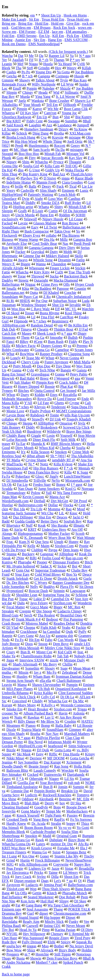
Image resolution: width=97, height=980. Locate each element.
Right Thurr (10, 231)
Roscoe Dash (38, 591)
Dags (45, 881)
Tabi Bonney (11, 427)
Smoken (61, 452)
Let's (57, 881)
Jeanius (7, 762)
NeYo (56, 480)
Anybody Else (16, 244)
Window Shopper (34, 305)
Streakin (8, 611)
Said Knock (15, 125)
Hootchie (42, 954)
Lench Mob (67, 195)
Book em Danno (14, 44)
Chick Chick (26, 697)
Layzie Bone (16, 415)
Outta (34, 293)
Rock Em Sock (64, 28)
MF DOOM (56, 758)
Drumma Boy (12, 913)
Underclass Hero (54, 529)
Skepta (27, 423)
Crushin (70, 721)
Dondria (86, 623)
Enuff (17, 88)
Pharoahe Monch (75, 893)
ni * (27, 954)
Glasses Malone (45, 223)
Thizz (85, 824)
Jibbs (22, 317)
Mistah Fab (53, 154)
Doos (29, 644)
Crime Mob (81, 452)
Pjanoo (30, 726)
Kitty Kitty (42, 272)
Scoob (80, 534)
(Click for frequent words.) (68, 52)
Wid (56, 92)
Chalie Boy (79, 570)
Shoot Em (71, 877)
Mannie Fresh (46, 182)
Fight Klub (48, 628)
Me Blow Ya (50, 721)
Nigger (54, 779)
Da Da (60, 150)
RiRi (33, 558)
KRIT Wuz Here (14, 848)
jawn (5, 717)
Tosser (30, 313)
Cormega (62, 76)
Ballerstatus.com (31, 505)
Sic (4, 701)
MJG (10, 864)
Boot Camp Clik (76, 109)
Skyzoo (7, 317)
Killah (87, 68)
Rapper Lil (57, 56)
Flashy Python (40, 411)
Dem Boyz (61, 644)
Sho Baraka (60, 525)
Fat (18, 905)
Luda (86, 301)
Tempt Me (53, 811)
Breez (44, 378)
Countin (80, 289)
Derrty (49, 803)
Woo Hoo (18, 309)
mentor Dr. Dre (62, 844)
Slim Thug (10, 174)
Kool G (71, 489)
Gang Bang (34, 905)
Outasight (41, 280)
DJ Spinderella (17, 480)
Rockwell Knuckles (57, 795)
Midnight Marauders (17, 399)
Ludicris (31, 795)
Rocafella (70, 395)
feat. (81, 652)
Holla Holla (82, 766)
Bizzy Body (67, 950)
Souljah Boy (73, 521)
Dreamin (65, 260)
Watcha (7, 56)
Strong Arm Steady (20, 681)
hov (62, 803)
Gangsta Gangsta (41, 248)
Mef (20, 64)
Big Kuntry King (35, 174)
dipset (44, 913)
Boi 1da (19, 509)
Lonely (15, 358)
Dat (21, 56)
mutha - (7, 672)
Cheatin (43, 329)
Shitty (59, 207)
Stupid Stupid (29, 917)
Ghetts (59, 403)
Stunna (11, 554)
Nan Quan (25, 489)
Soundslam (10, 297)
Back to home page (16, 974)
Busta (20, 958)
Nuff (29, 525)
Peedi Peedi (82, 244)
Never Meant (76, 926)
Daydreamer (11, 668)
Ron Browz (70, 223)
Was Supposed (33, 938)
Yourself (66, 436)
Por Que (41, 301)
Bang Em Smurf (14, 374)
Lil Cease (76, 219)
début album (36, 456)
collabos (8, 419)
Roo (5, 248)
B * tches (22, 407)
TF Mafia (13, 460)
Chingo (12, 423)
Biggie (26, 264)
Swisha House (12, 472)
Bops (57, 807)
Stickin (80, 268)
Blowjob (8, 378)
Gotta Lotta (63, 750)
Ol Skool (13, 313)
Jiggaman (9, 305)
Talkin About (45, 80)
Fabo (49, 640)
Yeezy (11, 190)
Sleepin (7, 211)
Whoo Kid (47, 448)
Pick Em (73, 36)
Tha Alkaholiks (82, 456)
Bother (59, 946)
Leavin (7, 685)
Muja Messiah (29, 648)
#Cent (38, 342)
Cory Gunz (26, 636)
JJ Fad (83, 329)
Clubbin (37, 550)
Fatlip (81, 260)
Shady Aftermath (25, 664)
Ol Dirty (87, 930)
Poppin (32, 88)
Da (41, 56)
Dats (5, 529)
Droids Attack (68, 578)
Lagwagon (78, 591)
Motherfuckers (77, 811)
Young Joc (69, 113)
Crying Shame (36, 460)
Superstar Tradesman (50, 570)
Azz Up (45, 636)
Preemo (82, 346)
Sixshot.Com (64, 546)
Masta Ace (57, 497)
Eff (57, 309)
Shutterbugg (11, 836)
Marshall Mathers (77, 734)
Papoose (63, 289)
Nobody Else (83, 656)
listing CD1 (52, 926)
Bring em (9, 23)
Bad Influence (12, 897)
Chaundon (59, 264)
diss (21, 170)
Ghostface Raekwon (16, 117)
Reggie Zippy (59, 938)
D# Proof (80, 501)
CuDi (59, 272)
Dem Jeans (71, 550)
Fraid (6, 574)
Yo (78, 231)
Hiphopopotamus (30, 534)
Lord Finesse (67, 399)
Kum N (25, 542)
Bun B (48, 787)
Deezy (46, 186)
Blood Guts (10, 615)
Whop (11, 395)
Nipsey (11, 162)
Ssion (57, 852)
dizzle (6, 595)
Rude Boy (9, 942)
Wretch (7, 721)
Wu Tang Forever (70, 493)
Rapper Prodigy (51, 354)
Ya (72, 56)
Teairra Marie (31, 730)
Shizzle (65, 88)
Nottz (44, 464)
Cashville (27, 190)
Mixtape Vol (75, 154)
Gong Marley (31, 811)
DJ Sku (76, 803)
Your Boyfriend (51, 783)
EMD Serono (27, 36)
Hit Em (34, 640)
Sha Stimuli (10, 828)
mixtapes (77, 150)
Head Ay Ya (28, 930)
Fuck (60, 186)
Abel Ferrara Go (18, 840)
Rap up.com (74, 558)
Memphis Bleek (13, 832)
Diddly (30, 203)
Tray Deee (63, 366)
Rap (90, 521)
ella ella (45, 681)
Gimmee (75, 730)
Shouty (50, 668)
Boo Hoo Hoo (29, 154)
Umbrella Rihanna (15, 693)
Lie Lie (87, 186)
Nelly (34, 587)
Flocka (68, 505)
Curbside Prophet (43, 832)
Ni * (31, 464)
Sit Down (86, 587)
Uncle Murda (25, 215)
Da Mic (78, 701)
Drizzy (64, 129)
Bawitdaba (10, 922)
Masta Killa (10, 403)
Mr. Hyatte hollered (21, 566)
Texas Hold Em (53, 19)
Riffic (53, 754)
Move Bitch (10, 803)
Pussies (72, 815)
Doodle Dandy (12, 766)
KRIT (32, 529)
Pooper (42, 562)
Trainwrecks (53, 775)
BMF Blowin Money (66, 444)
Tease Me (33, 358)
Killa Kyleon (63, 464)
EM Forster (27, 32)
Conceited (19, 701)
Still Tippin (63, 954)
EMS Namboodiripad (44, 44)
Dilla (55, 877)
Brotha (59, 133)
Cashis (11, 72)
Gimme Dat (32, 256)
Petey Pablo (79, 374)
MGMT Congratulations (74, 411)
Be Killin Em (78, 325)
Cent (82, 505)
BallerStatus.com (80, 885)
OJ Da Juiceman (75, 211)
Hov (58, 68)
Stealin (56, 824)
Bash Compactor (37, 231)
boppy (71, 824)
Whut (10, 354)
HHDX (25, 301)
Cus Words (66, 640)
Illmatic (79, 525)
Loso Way (56, 199)
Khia (25, 289)
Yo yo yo (65, 828)
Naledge (48, 88)
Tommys (83, 795)
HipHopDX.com (30, 746)
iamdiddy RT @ (64, 460)
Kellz (31, 546)
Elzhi (52, 942)
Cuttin (53, 211)
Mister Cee (44, 652)
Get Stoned (68, 391)
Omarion (66, 423)
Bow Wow (14, 950)
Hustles (22, 677)
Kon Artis (28, 901)
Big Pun (8, 599)
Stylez (41, 877)
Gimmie (8, 80)
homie (76, 264)
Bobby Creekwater (15, 350)
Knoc (73, 513)
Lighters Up (37, 868)
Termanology (16, 493)
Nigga (33, 64)
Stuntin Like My (67, 856)
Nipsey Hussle (53, 219)
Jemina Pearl (53, 885)
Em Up (44, 36)
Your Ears (22, 574)
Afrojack (47, 950)
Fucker (20, 252)
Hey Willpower (34, 934)
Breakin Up (70, 791)
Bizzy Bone (77, 840)
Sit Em (34, 19)
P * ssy (75, 60)
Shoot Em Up (51, 15)
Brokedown (49, 427)
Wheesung (37, 268)
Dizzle (11, 730)
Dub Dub (9, 329)
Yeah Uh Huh (12, 431)
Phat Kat (67, 387)
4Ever (11, 178)
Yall (49, 493)
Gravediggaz (40, 374)
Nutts (18, 717)
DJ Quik (43, 750)
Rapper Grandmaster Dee (71, 583)
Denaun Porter (12, 742)
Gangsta (44, 76)
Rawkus (34, 717)
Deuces (62, 517)
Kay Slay (76, 158)
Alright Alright (13, 268)
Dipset (71, 917)
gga (77, 378)
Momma (54, 509)
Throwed (38, 276)
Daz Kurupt (52, 762)
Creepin (25, 611)
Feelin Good (51, 558)
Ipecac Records (52, 158)
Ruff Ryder (73, 203)
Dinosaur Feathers (66, 562)
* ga (69, 881)
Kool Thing (73, 313)
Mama (22, 685)
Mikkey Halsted (57, 256)
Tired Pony (82, 938)
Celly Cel (48, 697)
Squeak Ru (84, 942)
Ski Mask (24, 754)
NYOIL (12, 934)
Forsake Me (66, 848)
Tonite (54, 415)
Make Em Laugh (14, 19)
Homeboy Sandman (39, 129)
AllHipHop (46, 423)
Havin (63, 713)
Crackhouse (29, 632)
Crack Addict (69, 382)
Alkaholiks (10, 105)
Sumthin (71, 121)
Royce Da (45, 399)
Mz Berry (50, 664)
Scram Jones (84, 350)
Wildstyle (54, 431)
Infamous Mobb (60, 742)
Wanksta (38, 101)
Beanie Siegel (39, 766)
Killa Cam (52, 166)
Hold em (57, 23)
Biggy (58, 607)
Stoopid (7, 154)
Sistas (69, 868)
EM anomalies (76, 32)
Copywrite (61, 864)
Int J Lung (9, 856)
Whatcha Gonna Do (16, 844)
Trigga (82, 709)
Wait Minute (86, 538)
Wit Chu (47, 513)
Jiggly (54, 476)
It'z (23, 452)
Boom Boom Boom (39, 828)
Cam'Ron (67, 317)
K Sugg (82, 472)
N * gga (85, 56)
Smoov (7, 738)
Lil (33, 317)
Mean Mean (82, 668)
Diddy (30, 427)
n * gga (67, 333)
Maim (45, 546)
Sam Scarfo (41, 150)
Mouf (81, 509)
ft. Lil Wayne (65, 97)
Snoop (43, 644)
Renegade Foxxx (14, 84)
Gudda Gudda (25, 521)
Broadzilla (86, 868)
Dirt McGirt (59, 501)
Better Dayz (49, 521)
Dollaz (53, 505)
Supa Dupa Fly (82, 407)
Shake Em (85, 464)
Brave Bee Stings (79, 431)
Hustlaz (7, 505)
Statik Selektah (17, 578)
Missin (23, 672)
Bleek (6, 68)
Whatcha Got (58, 701)
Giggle (36, 436)
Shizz (31, 950)
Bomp (46, 726)
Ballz (32, 186)
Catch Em (9, 333)
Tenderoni (58, 407)
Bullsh (73, 338)
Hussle (79, 76)
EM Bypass (42, 28)
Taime (53, 873)
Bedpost (52, 619)
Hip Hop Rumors (46, 468)
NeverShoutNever (79, 860)
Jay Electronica (17, 873)
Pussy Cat (31, 297)
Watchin (88, 309)
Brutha (35, 734)
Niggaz (30, 284)
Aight (39, 199)
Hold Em (42, 23)
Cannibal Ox (60, 599)
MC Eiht (83, 799)
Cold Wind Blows (48, 574)
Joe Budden (85, 88)
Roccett (60, 146)
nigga (66, 178)
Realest (7, 260)
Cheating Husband (15, 807)
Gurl (31, 913)
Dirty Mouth (25, 448)
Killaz (6, 133)
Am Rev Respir (71, 717)
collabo (51, 235)
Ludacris (32, 885)
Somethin (32, 668)
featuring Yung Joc (56, 595)
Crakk (6, 966)
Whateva (8, 113)
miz (5, 664)
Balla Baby (64, 726)
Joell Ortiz (75, 141)
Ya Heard (65, 64)
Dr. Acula (39, 824)
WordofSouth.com (15, 501)
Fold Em (8, 36)
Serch (28, 615)
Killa (68, 472)
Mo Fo (51, 672)
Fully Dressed (32, 942)
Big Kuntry (84, 117)
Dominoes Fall (17, 468)
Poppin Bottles (45, 791)
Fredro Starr (42, 485)
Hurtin (25, 860)
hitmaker (8, 632)
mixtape (75, 137)
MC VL (71, 309)
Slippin (12, 92)
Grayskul (38, 252)
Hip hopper (52, 917)
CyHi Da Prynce (14, 550)
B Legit (37, 211)
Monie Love (15, 411)
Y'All (28, 403)
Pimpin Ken (45, 382)
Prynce (58, 162)
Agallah (18, 60)
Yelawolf (30, 219)
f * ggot (77, 485)
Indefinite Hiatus (19, 182)
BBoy (24, 342)
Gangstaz (47, 554)
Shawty (25, 80)
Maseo (27, 333)
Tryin (64, 80)
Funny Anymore (56, 362)
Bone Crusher (59, 101)
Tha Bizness (71, 235)
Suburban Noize (65, 301)
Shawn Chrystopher (46, 685)
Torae (22, 276)
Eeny (40, 754)
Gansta (82, 370)
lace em (57, 32)
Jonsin (63, 787)
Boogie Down (76, 807)
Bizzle (11, 750)
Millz (64, 239)
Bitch (89, 562)
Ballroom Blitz (17, 770)
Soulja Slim (70, 832)
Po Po (26, 72)
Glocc (40, 476)
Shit (67, 117)
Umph (59, 542)
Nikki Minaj (15, 758)
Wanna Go (39, 852)
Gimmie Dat (20, 791)
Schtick (22, 133)
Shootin (7, 917)
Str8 (30, 68)
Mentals (84, 468)
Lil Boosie (85, 726)
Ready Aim (31, 922)
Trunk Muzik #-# (28, 619)
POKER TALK (79, 909)
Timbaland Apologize (22, 787)
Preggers (13, 954)
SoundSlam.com (14, 227)
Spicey (66, 942)
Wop (33, 889)
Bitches (24, 391)
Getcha (11, 76)
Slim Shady (48, 190)
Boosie (50, 387)
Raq (69, 509)
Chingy (28, 92)
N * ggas (24, 738)
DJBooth (70, 105)
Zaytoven (13, 885)
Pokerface (23, 476)
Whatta (44, 207)
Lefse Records (17, 440)
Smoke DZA (50, 203)
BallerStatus (11, 284)
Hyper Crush (85, 284)
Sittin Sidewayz (80, 746)
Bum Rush (56, 342)
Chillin (67, 664)
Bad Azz (59, 174)
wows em (85, 28)
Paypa (53, 550)
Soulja (81, 448)
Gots (20, 158)
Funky (74, 922)
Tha (19, 68)
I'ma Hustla (71, 754)
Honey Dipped (29, 387)
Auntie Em (23, 40)
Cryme (74, 403)
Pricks (39, 873)
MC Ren (74, 607)
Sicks (89, 648)
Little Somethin (13, 587)
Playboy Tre (29, 178)
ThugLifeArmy (82, 174)
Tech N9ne (47, 370)
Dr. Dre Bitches (18, 583)
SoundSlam (55, 730)
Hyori (6, 619)
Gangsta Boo (83, 239)
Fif (31, 60)
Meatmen (13, 726)
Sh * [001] (58, 456)
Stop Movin (87, 436)
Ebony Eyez (32, 235)
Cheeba (65, 448)
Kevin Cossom (33, 497)
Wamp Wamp (28, 239)
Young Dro (44, 72)
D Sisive (50, 178)
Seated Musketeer (41, 897)
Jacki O (78, 517)
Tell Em (52, 105)
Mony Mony (27, 705)
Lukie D (39, 599)
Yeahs (66, 628)
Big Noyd (36, 742)
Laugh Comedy (45, 770)
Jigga (10, 660)
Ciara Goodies (72, 182)
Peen (84, 897)
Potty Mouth (22, 366)
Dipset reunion (25, 881)
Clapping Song (79, 354)
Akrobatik (46, 799)
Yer (4, 60)
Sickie (62, 566)
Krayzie (58, 137)
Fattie (6, 272)
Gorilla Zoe (26, 783)
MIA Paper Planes (20, 689)
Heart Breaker (38, 709)
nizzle (54, 660)
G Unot (35, 170)
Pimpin (22, 109)
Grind (11, 860)
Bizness (7, 239)
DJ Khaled (51, 293)
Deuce (87, 574)
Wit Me (53, 109)
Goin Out (23, 570)
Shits (26, 162)
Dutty (54, 252)
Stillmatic (72, 92)
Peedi (19, 146)
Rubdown (37, 415)
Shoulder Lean (27, 595)
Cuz (5, 366)
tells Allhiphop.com (33, 864)
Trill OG (71, 166)
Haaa (83, 640)
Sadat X (46, 566)
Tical (73, 186)
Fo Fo (19, 640)
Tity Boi (8, 930)
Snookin (31, 836)
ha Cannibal (51, 632)
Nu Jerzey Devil (81, 946)
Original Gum (67, 836)
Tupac (24, 599)
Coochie (70, 293)
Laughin (35, 125)
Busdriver (34, 431)
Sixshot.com (63, 709)
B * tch (27, 76)
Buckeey (28, 554)
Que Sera (42, 542)
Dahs (21, 603)
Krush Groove (41, 848)
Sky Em (39, 40)
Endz (85, 399)
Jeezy (6, 215)
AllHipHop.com (14, 325)
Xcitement (74, 762)
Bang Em (47, 215)
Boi (75, 566)
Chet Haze (9, 938)
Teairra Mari (11, 203)
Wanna (41, 264)
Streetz (23, 280)
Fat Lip (22, 485)
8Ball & (88, 958)
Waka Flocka (75, 170)
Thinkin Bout (64, 329)
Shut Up (58, 305)
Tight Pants (53, 815)
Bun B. (26, 652)
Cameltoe (62, 350)
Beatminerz (60, 321)
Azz (49, 125)
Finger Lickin (60, 268)
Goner (45, 856)
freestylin (9, 811)
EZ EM (44, 32)
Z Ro (47, 297)
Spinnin (59, 591)
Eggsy (6, 779)
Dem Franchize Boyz (43, 472)
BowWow (27, 354)
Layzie (23, 223)
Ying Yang (43, 97)
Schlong (81, 595)
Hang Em (55, 40)
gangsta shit (64, 636)
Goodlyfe (41, 807)
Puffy (82, 632)
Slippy (64, 901)
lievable (75, 305)
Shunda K (38, 444)
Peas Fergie (15, 868)
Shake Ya (9, 656)
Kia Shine (9, 799)
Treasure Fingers (14, 852)
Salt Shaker (22, 382)
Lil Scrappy (10, 129)
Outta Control (45, 391)
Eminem (68, 190)
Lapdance (65, 125)
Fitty (32, 158)
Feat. (10, 542)
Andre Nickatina (18, 962)
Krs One (28, 856)
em (32, 15)
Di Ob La (67, 697)
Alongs (7, 534)
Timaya (26, 329)
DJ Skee (80, 901)
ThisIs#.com (15, 889)
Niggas (26, 750)
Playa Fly (67, 587)
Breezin (89, 815)
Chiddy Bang (16, 436)
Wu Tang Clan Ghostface (66, 905)
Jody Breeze (11, 644)
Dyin (26, 199)
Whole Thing (52, 141)
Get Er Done (43, 578)
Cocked (33, 775)
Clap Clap (73, 738)
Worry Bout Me (60, 538)
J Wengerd (62, 378)
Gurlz (87, 578)
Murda (25, 97)
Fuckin (81, 628)
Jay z (37, 672)
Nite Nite (9, 901)
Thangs (59, 60)
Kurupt (7, 705)
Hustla (48, 64)
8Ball (87, 121)
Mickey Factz (26, 346)
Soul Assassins (37, 909)
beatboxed (55, 746)
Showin (36, 958)
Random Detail (42, 325)
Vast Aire (81, 599)
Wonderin (85, 603)
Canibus (74, 199)
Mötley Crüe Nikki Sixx (62, 648)
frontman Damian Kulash (74, 677)
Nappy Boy (82, 864)
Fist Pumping (73, 619)
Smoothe (56, 338)
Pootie (84, 546)
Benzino (65, 799)
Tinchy (89, 856)
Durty (25, 395)
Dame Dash (10, 538)
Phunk (6, 158)
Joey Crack (23, 877)
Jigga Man (9, 497)
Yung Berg (41, 819)
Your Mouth (32, 105)
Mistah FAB (77, 207)
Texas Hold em (78, 19)
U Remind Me (79, 934)
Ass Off (77, 529)
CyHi (81, 64)
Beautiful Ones (71, 615)
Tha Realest (46, 615)
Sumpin (78, 787)
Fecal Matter (16, 607)
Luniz (84, 190)
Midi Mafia (82, 362)
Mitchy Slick (54, 922)
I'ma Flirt (48, 317)
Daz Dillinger (23, 517)
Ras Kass (80, 80)
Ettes (54, 395)
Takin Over (62, 231)
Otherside (36, 779)
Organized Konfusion (71, 689)
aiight (6, 905)
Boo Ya (72, 574)
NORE (90, 783)
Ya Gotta (63, 72)
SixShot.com (63, 603)
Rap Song (61, 766)
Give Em (73, 23)
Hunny (74, 542)
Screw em (9, 32)
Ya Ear (21, 444)
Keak (42, 525)
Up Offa (21, 893)
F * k (20, 779)
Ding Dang (41, 133)
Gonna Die (10, 166)
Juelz (22, 101)
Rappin (7, 636)
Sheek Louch (46, 333)
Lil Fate (43, 403)
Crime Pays (49, 284)
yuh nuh (74, 783)
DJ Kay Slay (29, 113)
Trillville (40, 480)
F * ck (68, 468)
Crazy (11, 652)
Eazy (35, 227)
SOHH (18, 248)
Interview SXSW (32, 660)
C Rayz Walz (40, 309)
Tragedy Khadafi (79, 419)
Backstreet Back (76, 276)
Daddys (7, 280)
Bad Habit (27, 378)
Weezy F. (9, 264)
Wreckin (67, 770)
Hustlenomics (39, 146)
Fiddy (73, 342)
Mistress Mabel (37, 623)
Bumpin (88, 836)
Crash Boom (11, 623)
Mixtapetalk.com (78, 480)
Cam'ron (50, 113)
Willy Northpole (44, 84)
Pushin (88, 338)
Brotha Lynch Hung (21, 137)
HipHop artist (23, 207)
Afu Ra (83, 844)
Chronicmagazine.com (70, 913)
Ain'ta (18, 529)
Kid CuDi (65, 652)
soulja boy (14, 946)
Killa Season (40, 452)
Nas (65, 244)
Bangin (66, 370)
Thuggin (75, 162)
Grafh (22, 211)
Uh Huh (44, 689)
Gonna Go (42, 350)
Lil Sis (69, 779)
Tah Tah (63, 656)
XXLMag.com (80, 133)
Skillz (79, 256)
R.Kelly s (48, 705)
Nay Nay (52, 734)
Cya (44, 137)
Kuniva (7, 562)
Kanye (37, 109)
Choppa (30, 628)
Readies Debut (64, 623)
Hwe (87, 550)
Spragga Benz (76, 852)
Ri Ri (10, 301)
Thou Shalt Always (56, 889)
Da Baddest (43, 289)
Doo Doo (44, 366)
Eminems (9, 452)
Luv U (49, 717)
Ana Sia (86, 460)
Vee (87, 922)
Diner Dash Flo (44, 440)
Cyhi (30, 370)
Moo (45, 946)
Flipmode (21, 321)
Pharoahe (25, 562)
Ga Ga (40, 338)
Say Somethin (28, 762)
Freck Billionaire (48, 860)
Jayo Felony (39, 603)
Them (25, 338)
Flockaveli (10, 235)
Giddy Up (52, 170)
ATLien (85, 697)
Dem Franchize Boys (62, 958)
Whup (50, 358)
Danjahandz (76, 775)
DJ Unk (55, 419)
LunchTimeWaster (77, 476)
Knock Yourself (28, 815)
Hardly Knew (16, 824)
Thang (58, 909)
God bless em (21, 28)
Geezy (75, 146)
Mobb (68, 252)
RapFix (59, 819)
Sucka (54, 276)
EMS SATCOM (76, 40)
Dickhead (9, 362)
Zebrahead (70, 672)
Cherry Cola (30, 362)
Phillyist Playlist (48, 738)
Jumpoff (83, 125)
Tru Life (36, 509)
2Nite (20, 558)
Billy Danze (26, 721)
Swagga (54, 121)
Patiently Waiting (41, 195)
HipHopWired (12, 195)
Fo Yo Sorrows (81, 819)
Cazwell (32, 926)
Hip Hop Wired (26, 141)
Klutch (52, 893)
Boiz (23, 419)
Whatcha (22, 272)
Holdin (87, 950)
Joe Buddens (84, 72)
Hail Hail (47, 901)
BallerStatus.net (74, 227)
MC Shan (21, 150)
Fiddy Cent (35, 121)
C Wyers (41, 583)
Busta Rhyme (50, 313)
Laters (41, 844)
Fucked (7, 223)
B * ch (44, 60)
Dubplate (56, 840)
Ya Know (81, 129)
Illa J (84, 848)
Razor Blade (84, 178)
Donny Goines (52, 346)
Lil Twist (50, 227)
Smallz (11, 289)
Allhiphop (66, 554)
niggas (32, 946)
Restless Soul (12, 456)
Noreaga (88, 489)
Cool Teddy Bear (45, 244)
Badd (6, 521)
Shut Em (45, 517)
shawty (7, 276)
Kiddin (40, 395)
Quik (69, 632)
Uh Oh (7, 485)
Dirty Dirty (67, 248)
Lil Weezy (71, 873)
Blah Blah (32, 803)
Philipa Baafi (11, 926)
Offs (67, 284)
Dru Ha (49, 239)
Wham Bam (42, 677)
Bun (56, 117)
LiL (61, 513)
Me (31, 56)
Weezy (72, 68)
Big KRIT (14, 121)
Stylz (82, 423)
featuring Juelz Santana (19, 513)
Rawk (40, 840)
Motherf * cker (47, 962)
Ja (3, 358)
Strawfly (38, 419)
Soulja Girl (31, 166)
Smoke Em (14, 709)
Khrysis (40, 407)
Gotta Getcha (80, 758)
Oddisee (28, 799)
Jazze (56, 868)
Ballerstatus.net (13, 293)
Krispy (90, 754)
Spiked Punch (73, 962)
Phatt (91, 881)
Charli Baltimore (69, 681)
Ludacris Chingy (70, 611)
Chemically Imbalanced (73, 297)
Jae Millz (88, 391)
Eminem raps (11, 909)
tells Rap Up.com (77, 415)
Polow (36, 493)
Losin (50, 436)
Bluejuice (13, 525)
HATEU (87, 721)
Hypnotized (15, 591)
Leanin (7, 64)
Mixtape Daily (74, 660)
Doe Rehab (67, 897)
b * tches (40, 321)
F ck (91, 158)
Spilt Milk (68, 440)
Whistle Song (43, 260)
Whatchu (41, 162)
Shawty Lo (83, 101)
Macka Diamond (66, 280)
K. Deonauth (34, 538)
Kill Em (58, 36)
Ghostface (9, 199)
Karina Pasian (65, 930)
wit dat (7, 603)
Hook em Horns (75, 15)
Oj (80, 881)
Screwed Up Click (76, 427)
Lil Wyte (67, 84)
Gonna (60, 374)
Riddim (65, 215)
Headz (43, 92)
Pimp (46, 930)
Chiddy (37, 701)
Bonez (61, 485)
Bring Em (25, 23)
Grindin (44, 68)
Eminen (89, 685)
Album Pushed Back (38, 713)
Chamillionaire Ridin (36, 656)
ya (69, 346)
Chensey (57, 934)
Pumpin (72, 685)
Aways (23, 260)
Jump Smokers (49, 489)
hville (19, 186)
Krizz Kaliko (44, 693)
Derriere (36, 758)
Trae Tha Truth (79, 272)
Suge (64, 668)
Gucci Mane (39, 607)
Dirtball (40, 501)
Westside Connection (76, 705)
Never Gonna (70, 358)
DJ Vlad (12, 628)
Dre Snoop (44, 611)
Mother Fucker (59, 534)
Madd (47, 836)
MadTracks (15, 464)
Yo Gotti (83, 828)
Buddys (49, 587)
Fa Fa (6, 476)
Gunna (17, 370)
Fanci (10, 342)
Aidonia (79, 713)
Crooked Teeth (17, 819)
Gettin (37, 893)
